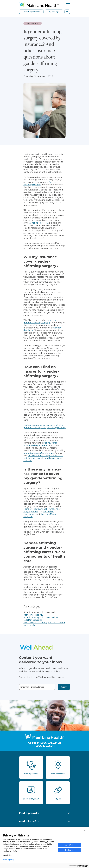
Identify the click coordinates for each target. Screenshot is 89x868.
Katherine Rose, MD (38, 223)
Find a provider (29, 813)
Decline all (69, 850)
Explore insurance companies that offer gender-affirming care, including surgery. (44, 426)
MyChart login (54, 12)
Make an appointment (31, 12)
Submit (64, 687)
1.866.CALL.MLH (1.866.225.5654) (48, 744)
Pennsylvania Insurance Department (40, 444)
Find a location (29, 821)
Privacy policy (8, 859)
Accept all (69, 845)
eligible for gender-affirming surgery (40, 321)
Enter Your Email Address (32, 687)
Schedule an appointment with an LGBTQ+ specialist (41, 619)
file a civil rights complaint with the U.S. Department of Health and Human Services (43, 458)
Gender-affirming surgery (40, 183)
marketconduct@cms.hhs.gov (39, 453)
